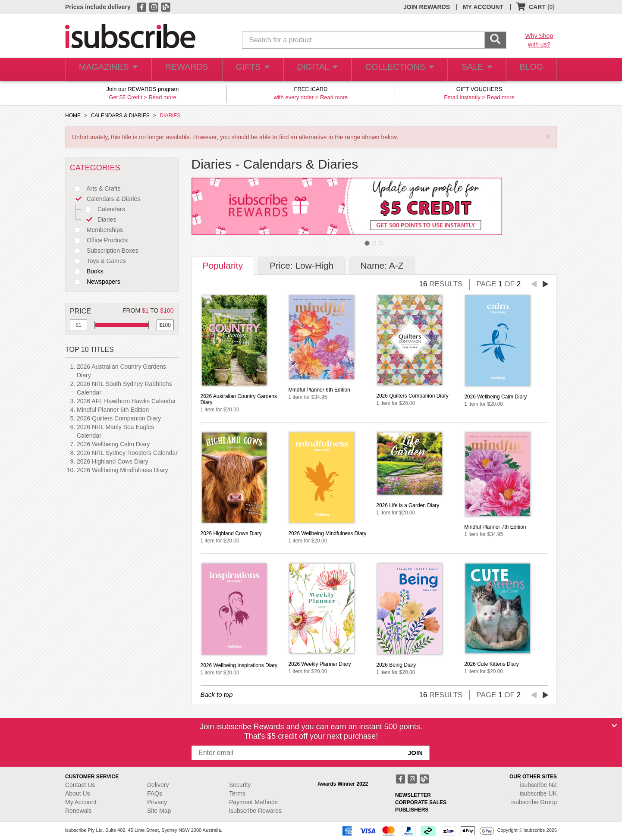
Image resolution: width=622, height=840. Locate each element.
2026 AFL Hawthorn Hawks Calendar (126, 401)
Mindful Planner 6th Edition (113, 410)
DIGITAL (316, 70)
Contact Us (80, 785)
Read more (162, 97)
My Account (81, 802)
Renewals (78, 811)
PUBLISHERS (412, 810)
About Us (78, 793)
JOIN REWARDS (427, 7)
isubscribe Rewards (255, 811)
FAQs (155, 793)
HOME (73, 116)
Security (240, 785)
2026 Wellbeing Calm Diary (113, 444)
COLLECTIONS (396, 70)
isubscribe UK (538, 793)
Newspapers (95, 282)
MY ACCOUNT (483, 7)
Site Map (159, 811)
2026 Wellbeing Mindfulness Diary (122, 470)
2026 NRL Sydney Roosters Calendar (127, 453)
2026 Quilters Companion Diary (119, 418)
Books (87, 271)
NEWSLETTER (413, 795)
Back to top (217, 694)
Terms (237, 793)
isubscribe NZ (538, 785)
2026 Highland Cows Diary (113, 461)
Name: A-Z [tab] (382, 265)
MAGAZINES (107, 70)
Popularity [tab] (223, 265)
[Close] (614, 726)
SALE (472, 70)
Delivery (158, 785)
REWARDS (184, 70)
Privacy (157, 802)
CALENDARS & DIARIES (120, 116)
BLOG (530, 70)
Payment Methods (253, 802)
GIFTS (250, 70)
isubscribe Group (534, 802)
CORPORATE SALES (421, 802)
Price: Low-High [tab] (302, 265)
